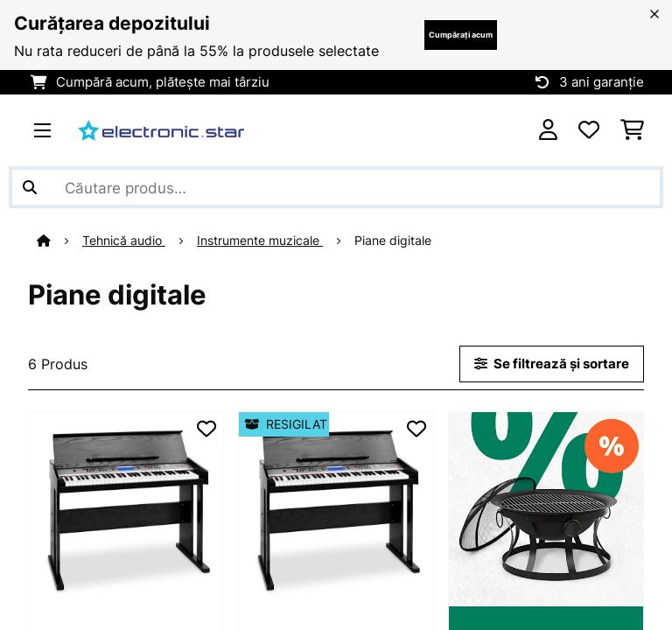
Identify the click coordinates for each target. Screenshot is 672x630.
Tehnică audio (124, 241)
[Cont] (548, 130)
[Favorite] (589, 130)
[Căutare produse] (336, 187)
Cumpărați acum (461, 35)
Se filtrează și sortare (552, 364)
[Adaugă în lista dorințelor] (206, 429)
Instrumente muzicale (260, 241)
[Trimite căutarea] (30, 187)
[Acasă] (59, 241)
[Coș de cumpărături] (632, 130)
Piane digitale (395, 241)
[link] (126, 509)
